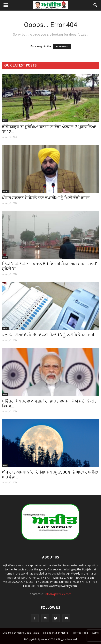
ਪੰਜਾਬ (5, 191)
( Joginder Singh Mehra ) (56, 633)
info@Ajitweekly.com (58, 594)
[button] (96, 5)
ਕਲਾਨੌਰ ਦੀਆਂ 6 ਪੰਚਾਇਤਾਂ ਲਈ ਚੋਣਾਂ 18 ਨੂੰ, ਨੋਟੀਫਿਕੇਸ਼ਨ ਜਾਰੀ (48, 335)
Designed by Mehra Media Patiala (21, 633)
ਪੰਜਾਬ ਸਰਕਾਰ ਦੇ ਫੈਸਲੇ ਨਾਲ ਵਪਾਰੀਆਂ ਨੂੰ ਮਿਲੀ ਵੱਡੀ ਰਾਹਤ (46, 198)
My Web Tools (81, 633)
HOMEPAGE (62, 47)
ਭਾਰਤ (5, 120)
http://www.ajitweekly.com (60, 586)
